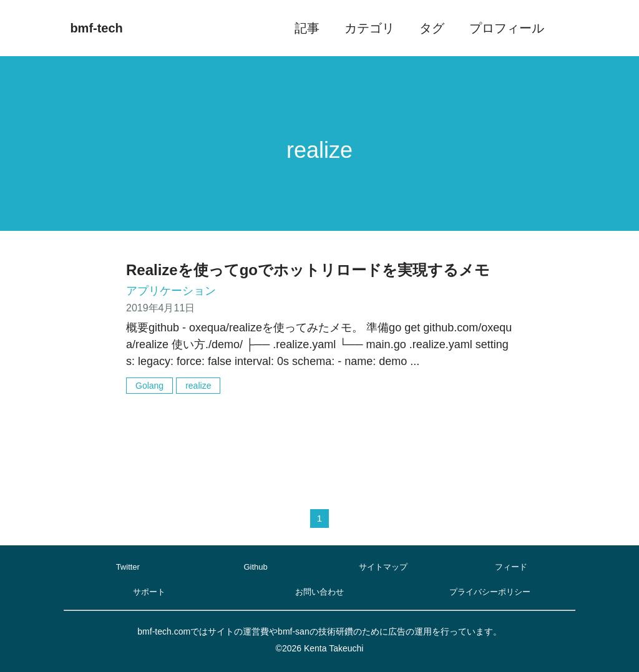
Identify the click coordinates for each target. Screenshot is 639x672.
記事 (307, 28)
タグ (432, 28)
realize (198, 386)
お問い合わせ (319, 592)
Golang (149, 386)
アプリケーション (171, 291)
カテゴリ (369, 28)
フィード (511, 567)
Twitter (128, 567)
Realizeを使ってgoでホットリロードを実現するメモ (308, 270)
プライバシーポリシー (490, 592)
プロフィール (507, 28)
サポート (149, 592)
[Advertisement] (319, 440)
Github (255, 567)
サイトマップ (383, 567)
